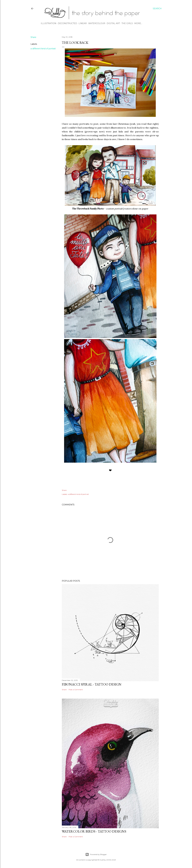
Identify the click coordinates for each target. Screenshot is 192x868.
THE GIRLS (127, 23)
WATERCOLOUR (97, 23)
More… (138, 23)
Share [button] (33, 37)
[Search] (157, 9)
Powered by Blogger (96, 854)
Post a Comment (76, 690)
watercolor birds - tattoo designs (94, 831)
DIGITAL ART (113, 23)
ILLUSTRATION (49, 23)
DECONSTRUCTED (67, 23)
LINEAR (83, 23)
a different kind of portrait (43, 49)
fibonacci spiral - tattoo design (92, 684)
